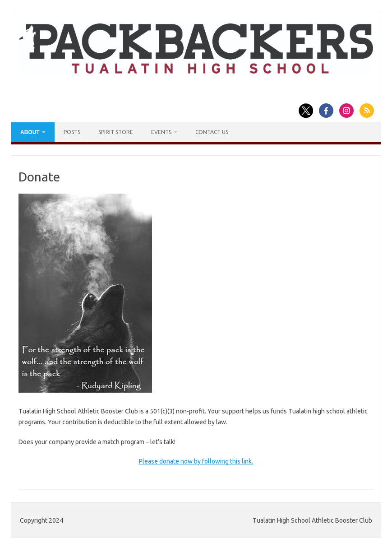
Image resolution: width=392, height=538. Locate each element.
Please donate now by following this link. (196, 461)
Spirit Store (116, 132)
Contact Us (212, 132)
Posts (72, 132)
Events (161, 132)
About (30, 132)
